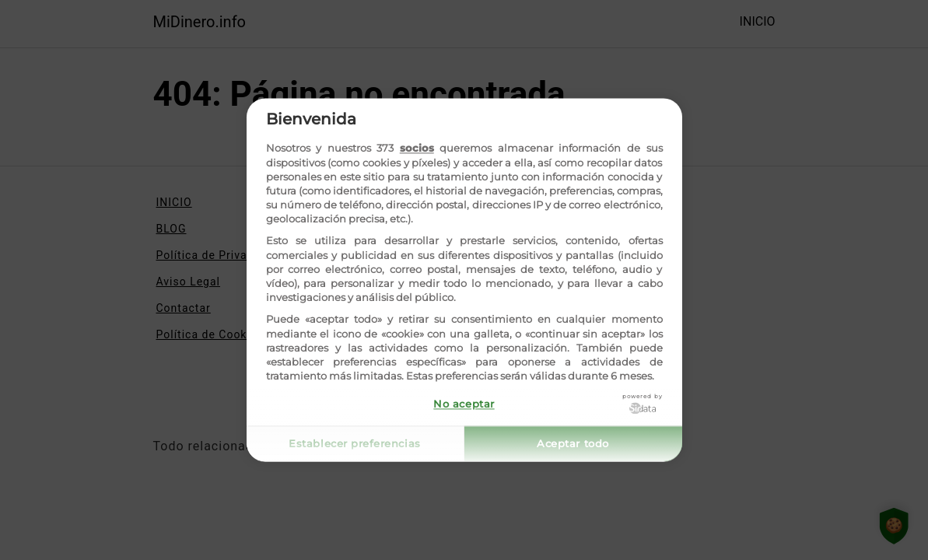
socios (417, 149)
